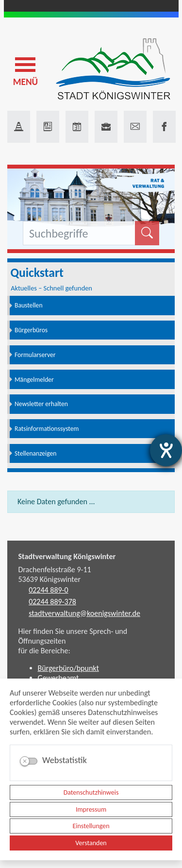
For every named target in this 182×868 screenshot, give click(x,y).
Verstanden (91, 843)
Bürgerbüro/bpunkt (68, 668)
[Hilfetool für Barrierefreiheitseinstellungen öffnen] (166, 450)
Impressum (91, 809)
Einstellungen (91, 826)
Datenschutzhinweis (91, 792)
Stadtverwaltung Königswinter (67, 556)
